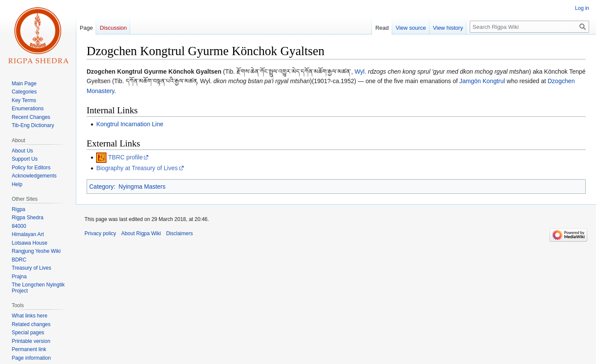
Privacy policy (100, 233)
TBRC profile (125, 157)
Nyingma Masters (142, 187)
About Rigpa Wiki (141, 233)
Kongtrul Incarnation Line (130, 124)
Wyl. (360, 72)
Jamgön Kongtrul (482, 81)
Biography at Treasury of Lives (137, 168)
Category (101, 187)
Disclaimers (179, 233)
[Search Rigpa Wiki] (529, 27)
